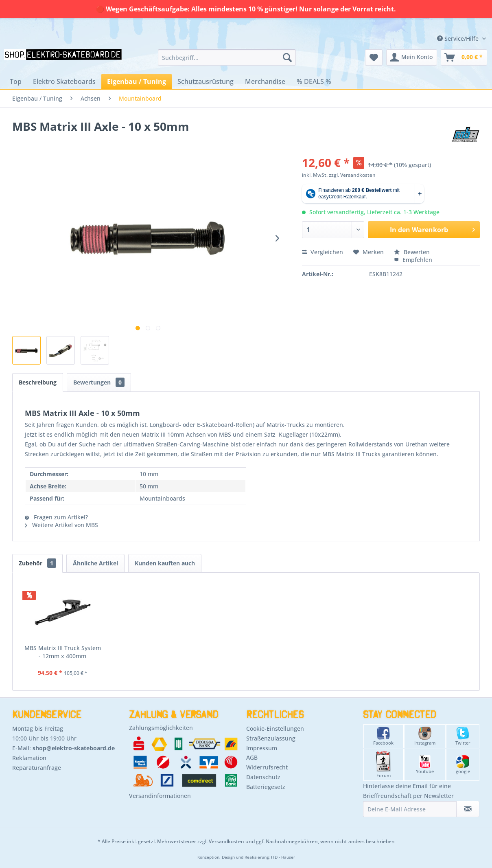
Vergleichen (323, 252)
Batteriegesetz (266, 787)
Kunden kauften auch (165, 563)
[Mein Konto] (412, 57)
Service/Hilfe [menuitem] (459, 38)
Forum (384, 765)
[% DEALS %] (314, 81)
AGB (252, 757)
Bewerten (412, 252)
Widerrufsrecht (267, 767)
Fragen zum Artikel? (56, 517)
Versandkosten (226, 841)
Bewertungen (99, 382)
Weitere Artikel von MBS (61, 525)
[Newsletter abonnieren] (468, 809)
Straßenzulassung (271, 738)
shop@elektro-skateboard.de (74, 748)
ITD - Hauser (283, 857)
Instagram (425, 736)
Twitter (463, 736)
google (463, 765)
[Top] (16, 81)
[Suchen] (287, 57)
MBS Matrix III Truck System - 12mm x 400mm (63, 652)
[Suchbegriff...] (227, 57)
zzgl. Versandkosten (352, 175)
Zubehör (37, 563)
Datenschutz (263, 777)
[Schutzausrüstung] (206, 81)
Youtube (425, 765)
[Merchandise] (265, 81)
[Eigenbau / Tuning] (137, 81)
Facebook (383, 736)
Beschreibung (38, 382)
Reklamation (29, 758)
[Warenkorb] (464, 57)
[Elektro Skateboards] (64, 81)
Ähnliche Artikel (95, 563)
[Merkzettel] (374, 57)
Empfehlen (413, 260)
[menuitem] (227, 57)
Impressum (262, 748)
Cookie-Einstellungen (275, 728)
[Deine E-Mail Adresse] (410, 809)
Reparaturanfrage (37, 768)
